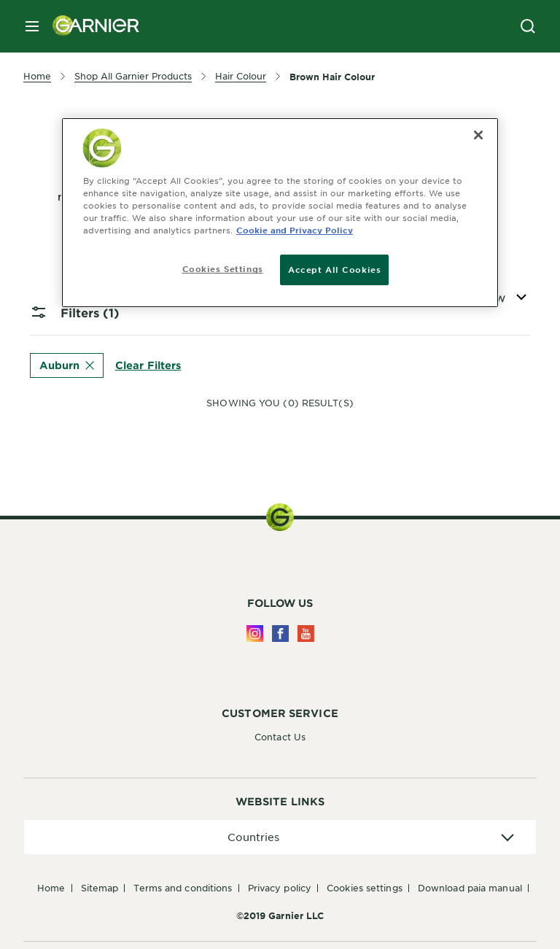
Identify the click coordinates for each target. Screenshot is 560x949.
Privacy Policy (280, 888)
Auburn (67, 365)
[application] (280, 837)
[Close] (478, 135)
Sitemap (100, 888)
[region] (280, 213)
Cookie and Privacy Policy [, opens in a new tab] (295, 230)
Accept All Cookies (334, 269)
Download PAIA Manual (470, 888)
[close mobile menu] (32, 26)
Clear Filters (148, 364)
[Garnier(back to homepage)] (90, 26)
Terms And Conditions (183, 888)
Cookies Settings (365, 888)
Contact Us (280, 737)
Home (51, 888)
